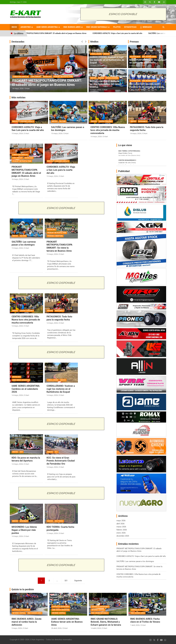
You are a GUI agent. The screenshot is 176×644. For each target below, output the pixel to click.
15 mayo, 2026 (17, 133)
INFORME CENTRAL (19, 613)
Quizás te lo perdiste (23, 589)
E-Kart (27, 89)
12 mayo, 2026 (95, 90)
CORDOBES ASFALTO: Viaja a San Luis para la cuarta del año (124, 33)
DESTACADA (47, 77)
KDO (21, 452)
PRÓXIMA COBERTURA (55, 236)
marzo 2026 (121, 527)
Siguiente (78, 581)
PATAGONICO (143, 121)
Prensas (134, 42)
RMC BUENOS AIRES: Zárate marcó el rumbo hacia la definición (27, 622)
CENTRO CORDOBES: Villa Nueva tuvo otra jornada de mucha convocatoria (108, 130)
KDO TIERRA (59, 521)
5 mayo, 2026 (134, 66)
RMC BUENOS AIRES (72, 27)
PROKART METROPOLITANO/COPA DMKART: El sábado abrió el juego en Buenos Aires (58, 33)
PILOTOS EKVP (135, 57)
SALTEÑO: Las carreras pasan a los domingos (24, 243)
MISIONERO (24, 521)
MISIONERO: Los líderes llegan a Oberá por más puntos (24, 530)
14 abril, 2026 (96, 628)
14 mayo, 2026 (95, 66)
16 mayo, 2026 (18, 89)
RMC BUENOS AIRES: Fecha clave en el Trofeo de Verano (145, 620)
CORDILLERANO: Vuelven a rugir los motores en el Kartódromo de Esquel (107, 60)
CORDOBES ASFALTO (27, 121)
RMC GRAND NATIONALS (97, 27)
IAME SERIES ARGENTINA (47, 27)
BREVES (93, 78)
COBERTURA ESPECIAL (21, 77)
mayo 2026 (121, 521)
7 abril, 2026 (135, 625)
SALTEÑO (63, 121)
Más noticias (18, 97)
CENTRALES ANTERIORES (21, 610)
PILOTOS (117, 27)
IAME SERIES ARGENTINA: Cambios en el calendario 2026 (26, 389)
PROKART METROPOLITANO (63, 77)
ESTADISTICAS (130, 27)
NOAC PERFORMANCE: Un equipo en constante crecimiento (147, 61)
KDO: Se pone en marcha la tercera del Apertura (26, 459)
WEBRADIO (147, 27)
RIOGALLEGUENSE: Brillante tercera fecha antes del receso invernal (106, 84)
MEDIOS (106, 54)
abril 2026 (120, 524)
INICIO (14, 27)
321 (66, 581)
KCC (56, 452)
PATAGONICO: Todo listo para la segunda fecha (59, 318)
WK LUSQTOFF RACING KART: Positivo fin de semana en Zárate (147, 85)
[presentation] (82, 42)
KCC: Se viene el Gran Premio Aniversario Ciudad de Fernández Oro (61, 461)
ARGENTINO (26, 27)
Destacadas (18, 42)
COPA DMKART (36, 77)
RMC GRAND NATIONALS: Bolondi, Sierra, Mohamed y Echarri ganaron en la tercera (106, 622)
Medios (94, 42)
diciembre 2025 (123, 536)
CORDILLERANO (96, 54)
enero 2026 (121, 533)
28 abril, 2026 (56, 628)
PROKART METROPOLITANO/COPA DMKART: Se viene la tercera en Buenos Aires (59, 246)
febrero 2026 (122, 530)
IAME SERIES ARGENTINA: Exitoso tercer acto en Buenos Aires (67, 622)
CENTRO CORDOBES (106, 121)
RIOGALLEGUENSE (112, 78)
